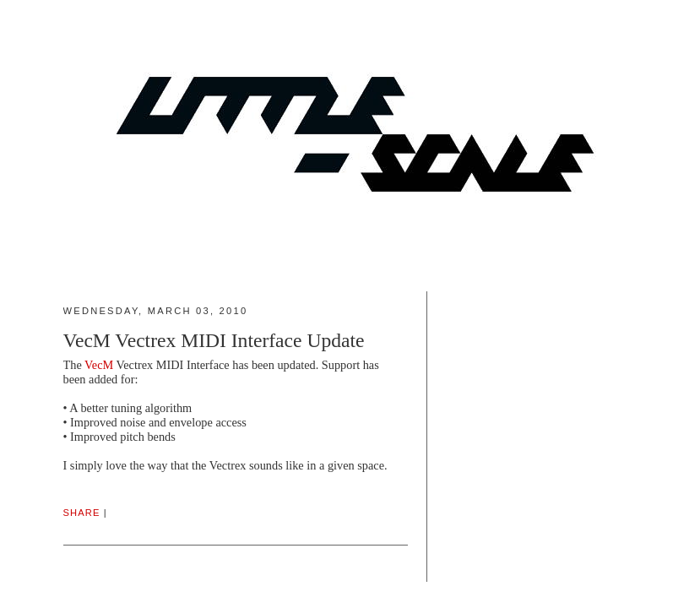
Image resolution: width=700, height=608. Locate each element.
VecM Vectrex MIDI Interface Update (214, 340)
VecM (99, 365)
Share (82, 513)
